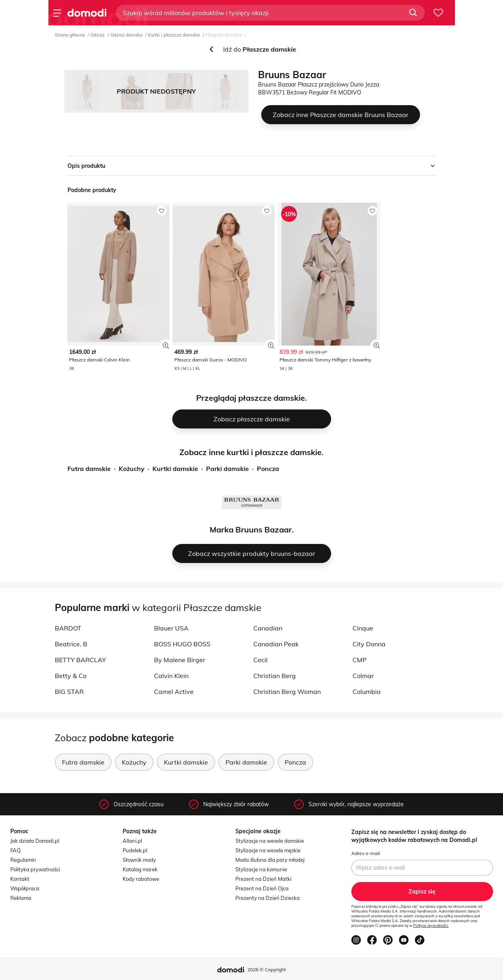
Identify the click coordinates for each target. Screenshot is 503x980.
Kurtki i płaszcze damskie (174, 35)
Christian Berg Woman (287, 692)
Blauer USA (171, 628)
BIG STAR (69, 692)
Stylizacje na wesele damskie (270, 841)
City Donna (369, 644)
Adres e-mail (366, 853)
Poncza (268, 469)
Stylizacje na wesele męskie (268, 850)
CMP (359, 660)
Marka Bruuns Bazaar (251, 529)
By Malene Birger (180, 660)
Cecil (260, 660)
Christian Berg (275, 676)
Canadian (268, 628)
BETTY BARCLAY (80, 660)
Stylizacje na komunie (261, 869)
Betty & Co (71, 676)
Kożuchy (132, 469)
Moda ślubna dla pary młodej (270, 860)
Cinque (363, 628)
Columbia (367, 692)
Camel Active (174, 692)
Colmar (363, 676)
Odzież (98, 35)
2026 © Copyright (267, 969)
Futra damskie (89, 469)
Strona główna (70, 35)
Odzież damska (126, 35)
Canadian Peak (276, 644)
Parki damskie (227, 469)
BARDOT (68, 628)
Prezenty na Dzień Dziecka (268, 898)
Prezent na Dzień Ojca (262, 888)
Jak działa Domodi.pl (35, 841)
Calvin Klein (171, 676)
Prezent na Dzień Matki (263, 879)
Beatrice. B (71, 644)
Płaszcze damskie (224, 35)
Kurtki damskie (175, 469)
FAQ (15, 850)
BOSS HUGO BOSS (182, 644)
